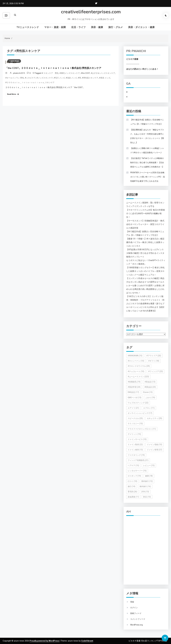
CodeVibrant (87, 641)
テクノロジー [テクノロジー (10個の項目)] (135, 424)
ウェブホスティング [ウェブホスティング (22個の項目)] (138, 403)
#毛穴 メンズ (59, 78)
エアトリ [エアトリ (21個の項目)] (133, 408)
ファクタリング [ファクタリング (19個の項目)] (136, 455)
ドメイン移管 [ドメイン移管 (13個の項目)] (135, 450)
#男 (79, 78)
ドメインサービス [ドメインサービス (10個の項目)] (137, 439)
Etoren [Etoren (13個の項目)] (148, 392)
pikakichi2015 (19, 73)
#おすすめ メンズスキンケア (103, 73)
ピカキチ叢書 (132, 59)
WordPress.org (136, 625)
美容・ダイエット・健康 (141, 27)
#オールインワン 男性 (15, 78)
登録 (132, 602)
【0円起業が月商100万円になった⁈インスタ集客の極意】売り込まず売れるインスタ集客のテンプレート (145, 253)
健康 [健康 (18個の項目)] (149, 476)
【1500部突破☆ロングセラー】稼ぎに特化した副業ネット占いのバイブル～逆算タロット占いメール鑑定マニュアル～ (145, 271)
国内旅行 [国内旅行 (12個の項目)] (147, 481)
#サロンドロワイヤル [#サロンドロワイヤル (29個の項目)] (139, 366)
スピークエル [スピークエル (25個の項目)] (135, 418)
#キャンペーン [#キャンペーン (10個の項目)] (136, 361)
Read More (12, 94)
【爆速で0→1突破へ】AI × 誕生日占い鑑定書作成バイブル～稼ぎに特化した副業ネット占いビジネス (145, 242)
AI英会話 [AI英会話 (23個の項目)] (150, 387)
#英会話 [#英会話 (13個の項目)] (150, 382)
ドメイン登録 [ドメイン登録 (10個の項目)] (155, 445)
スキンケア (50, 82)
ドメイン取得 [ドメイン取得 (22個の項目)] (135, 445)
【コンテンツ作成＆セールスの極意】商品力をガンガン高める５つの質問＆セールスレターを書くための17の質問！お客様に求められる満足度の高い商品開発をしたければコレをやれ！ (145, 286)
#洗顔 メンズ (71, 78)
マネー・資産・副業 (55, 27)
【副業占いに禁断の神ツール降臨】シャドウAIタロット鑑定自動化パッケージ (147, 150)
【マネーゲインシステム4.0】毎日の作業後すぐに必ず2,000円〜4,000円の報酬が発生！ (146, 214)
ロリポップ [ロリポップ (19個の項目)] (134, 476)
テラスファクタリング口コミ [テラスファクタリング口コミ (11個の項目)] (142, 429)
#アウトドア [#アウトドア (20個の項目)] (154, 356)
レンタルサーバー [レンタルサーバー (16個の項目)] (137, 471)
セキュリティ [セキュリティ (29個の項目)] (155, 418)
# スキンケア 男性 (50, 73)
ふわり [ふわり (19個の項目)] (150, 398)
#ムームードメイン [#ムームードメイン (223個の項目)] (138, 377)
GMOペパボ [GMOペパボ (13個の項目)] (135, 398)
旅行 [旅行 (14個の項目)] (132, 486)
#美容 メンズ (105, 78)
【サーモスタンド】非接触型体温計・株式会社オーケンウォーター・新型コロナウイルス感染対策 (145, 224)
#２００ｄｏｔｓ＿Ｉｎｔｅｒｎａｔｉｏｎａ (25, 82)
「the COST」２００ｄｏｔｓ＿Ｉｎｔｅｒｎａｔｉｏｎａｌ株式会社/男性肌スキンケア (53, 68)
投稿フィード (136, 613)
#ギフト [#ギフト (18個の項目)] (154, 361)
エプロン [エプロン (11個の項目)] (149, 408)
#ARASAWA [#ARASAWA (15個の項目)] (135, 356)
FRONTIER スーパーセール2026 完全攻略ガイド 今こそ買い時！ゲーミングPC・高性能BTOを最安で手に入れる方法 (148, 177)
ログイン (134, 608)
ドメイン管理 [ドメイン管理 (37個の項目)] (155, 450)
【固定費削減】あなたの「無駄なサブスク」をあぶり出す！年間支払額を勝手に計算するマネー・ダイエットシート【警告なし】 (147, 136)
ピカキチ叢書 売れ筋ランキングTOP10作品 (148, 641)
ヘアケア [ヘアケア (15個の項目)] (133, 465)
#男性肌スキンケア (90, 78)
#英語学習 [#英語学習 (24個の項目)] (134, 387)
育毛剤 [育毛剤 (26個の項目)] (132, 492)
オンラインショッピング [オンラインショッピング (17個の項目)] (140, 413)
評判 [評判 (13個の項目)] (145, 492)
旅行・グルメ (116, 27)
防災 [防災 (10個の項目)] (147, 497)
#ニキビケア (30, 78)
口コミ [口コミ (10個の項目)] (132, 481)
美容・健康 (97, 27)
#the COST (85, 73)
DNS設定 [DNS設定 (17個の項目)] (133, 392)
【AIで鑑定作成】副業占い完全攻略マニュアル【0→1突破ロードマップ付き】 (147, 122)
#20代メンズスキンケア (70, 73)
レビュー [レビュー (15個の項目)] (149, 465)
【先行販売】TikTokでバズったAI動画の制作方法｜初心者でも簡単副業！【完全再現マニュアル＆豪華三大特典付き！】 (147, 163)
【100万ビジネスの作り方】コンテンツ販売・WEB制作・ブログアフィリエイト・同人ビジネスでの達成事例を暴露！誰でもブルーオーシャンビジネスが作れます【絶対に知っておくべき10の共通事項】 (145, 304)
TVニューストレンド (28, 27)
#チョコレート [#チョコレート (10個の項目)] (136, 371)
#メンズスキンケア (45, 78)
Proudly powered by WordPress (45, 641)
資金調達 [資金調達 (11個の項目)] (133, 497)
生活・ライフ (78, 27)
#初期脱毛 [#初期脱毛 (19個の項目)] (134, 382)
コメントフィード (138, 619)
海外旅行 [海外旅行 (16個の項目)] (145, 486)
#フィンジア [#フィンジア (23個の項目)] (156, 371)
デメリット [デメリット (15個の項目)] (134, 434)
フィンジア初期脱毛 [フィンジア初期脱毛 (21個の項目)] (138, 460)
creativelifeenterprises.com (91, 12)
